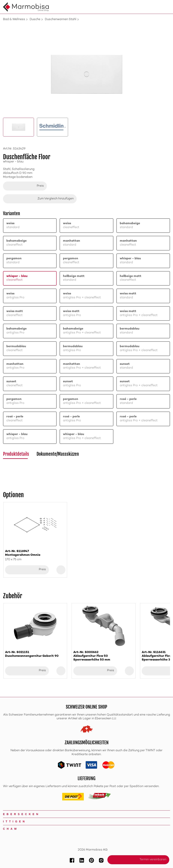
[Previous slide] (7, 540)
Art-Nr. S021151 (35, 654)
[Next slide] (166, 540)
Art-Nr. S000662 (103, 656)
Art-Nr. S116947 (35, 553)
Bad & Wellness (14, 19)
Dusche (35, 19)
